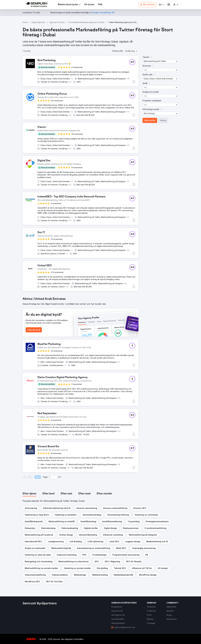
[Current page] (53, 477)
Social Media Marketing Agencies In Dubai (87, 22)
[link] (89, 5)
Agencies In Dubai (57, 22)
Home (25, 22)
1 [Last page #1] (61, 477)
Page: (45, 477)
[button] (161, 5)
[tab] (29, 494)
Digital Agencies (38, 22)
